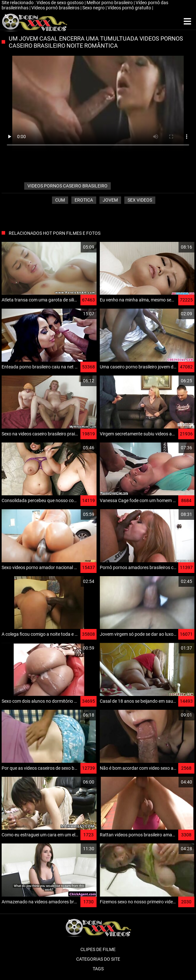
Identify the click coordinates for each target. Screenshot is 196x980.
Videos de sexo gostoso (61, 3)
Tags (98, 969)
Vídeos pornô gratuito (130, 8)
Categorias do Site (98, 959)
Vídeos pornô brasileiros (56, 8)
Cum (60, 200)
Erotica (84, 200)
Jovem (110, 200)
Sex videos (140, 200)
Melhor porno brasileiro (110, 3)
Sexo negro (94, 8)
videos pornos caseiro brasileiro (67, 186)
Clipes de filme (98, 949)
